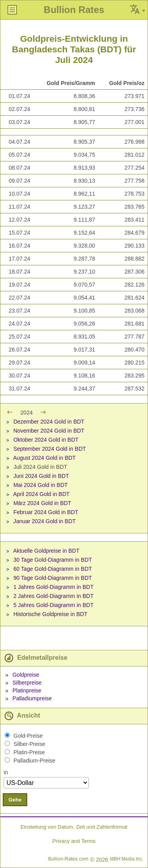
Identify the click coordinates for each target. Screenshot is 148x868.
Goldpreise (26, 675)
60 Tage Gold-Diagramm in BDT (53, 569)
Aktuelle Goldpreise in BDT (46, 551)
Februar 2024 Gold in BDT (46, 512)
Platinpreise (27, 690)
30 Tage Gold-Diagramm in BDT (53, 560)
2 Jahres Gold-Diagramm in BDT (53, 596)
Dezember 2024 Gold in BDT (49, 422)
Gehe (15, 800)
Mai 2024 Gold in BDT (41, 485)
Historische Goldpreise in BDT (51, 614)
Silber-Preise (29, 744)
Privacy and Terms (74, 841)
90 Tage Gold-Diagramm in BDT (53, 578)
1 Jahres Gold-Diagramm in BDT (53, 587)
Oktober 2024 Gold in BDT (46, 440)
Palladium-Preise (34, 761)
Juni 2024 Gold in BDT (41, 476)
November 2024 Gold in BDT (49, 431)
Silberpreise (27, 683)
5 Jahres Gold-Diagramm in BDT (53, 605)
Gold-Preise (28, 736)
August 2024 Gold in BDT (44, 458)
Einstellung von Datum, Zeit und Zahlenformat (74, 827)
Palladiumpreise (32, 698)
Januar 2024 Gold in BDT (45, 521)
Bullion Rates (74, 10)
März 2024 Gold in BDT (42, 503)
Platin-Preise (29, 752)
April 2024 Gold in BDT (41, 494)
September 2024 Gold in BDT (50, 449)
